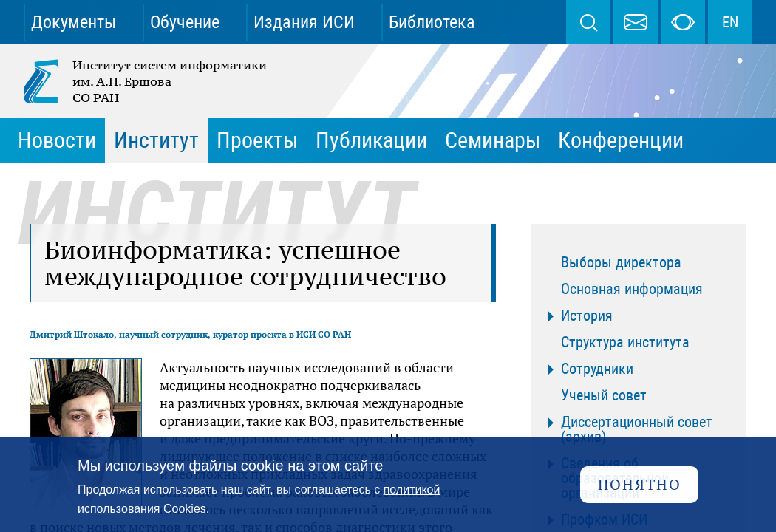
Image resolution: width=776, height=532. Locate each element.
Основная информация (632, 289)
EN (730, 22)
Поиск (588, 22)
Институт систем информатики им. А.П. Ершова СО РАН (146, 81)
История (587, 316)
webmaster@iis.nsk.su (636, 22)
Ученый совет (604, 395)
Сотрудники (597, 369)
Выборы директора (621, 262)
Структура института (625, 342)
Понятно (640, 484)
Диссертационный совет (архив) (637, 429)
